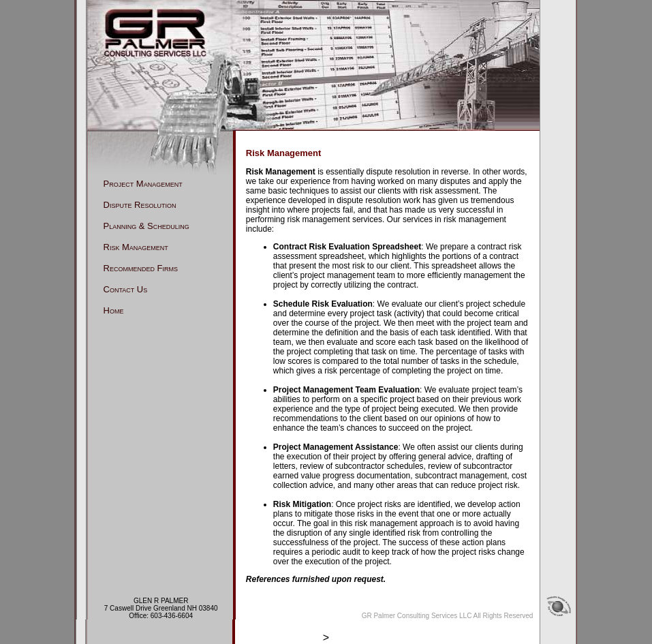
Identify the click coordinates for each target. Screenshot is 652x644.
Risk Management (136, 247)
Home (114, 310)
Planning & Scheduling (146, 226)
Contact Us (126, 289)
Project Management (143, 184)
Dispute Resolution (140, 205)
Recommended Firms (141, 268)
